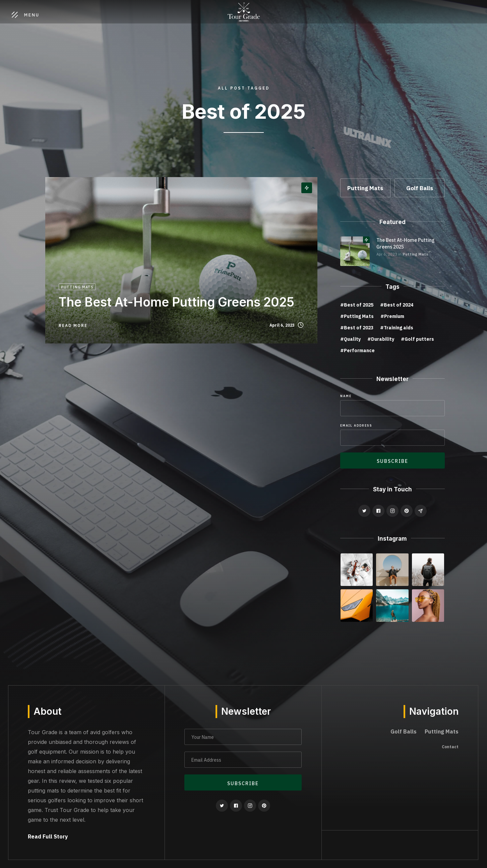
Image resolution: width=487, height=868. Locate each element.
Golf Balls (404, 731)
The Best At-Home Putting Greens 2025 (406, 243)
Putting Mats (415, 254)
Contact (450, 747)
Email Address (356, 425)
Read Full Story (48, 836)
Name (346, 396)
